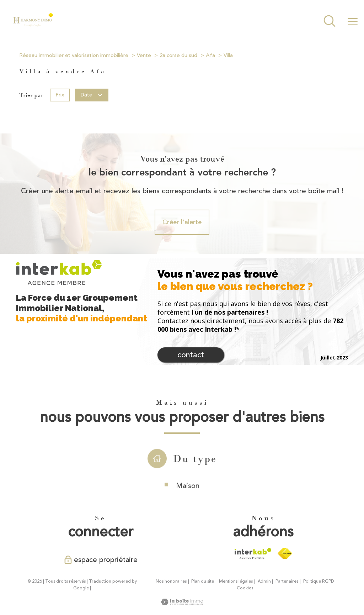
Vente (144, 55)
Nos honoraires (171, 581)
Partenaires (287, 581)
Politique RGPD (319, 581)
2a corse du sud (178, 55)
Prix (60, 95)
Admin (264, 581)
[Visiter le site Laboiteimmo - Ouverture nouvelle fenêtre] (182, 603)
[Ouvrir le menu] (353, 22)
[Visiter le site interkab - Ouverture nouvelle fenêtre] (253, 553)
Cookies (245, 588)
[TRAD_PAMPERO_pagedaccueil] (33, 25)
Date (92, 95)
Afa (210, 55)
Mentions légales (236, 581)
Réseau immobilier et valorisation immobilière (74, 55)
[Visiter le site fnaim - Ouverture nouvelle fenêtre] (285, 553)
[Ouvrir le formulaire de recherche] (330, 22)
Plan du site (203, 581)
